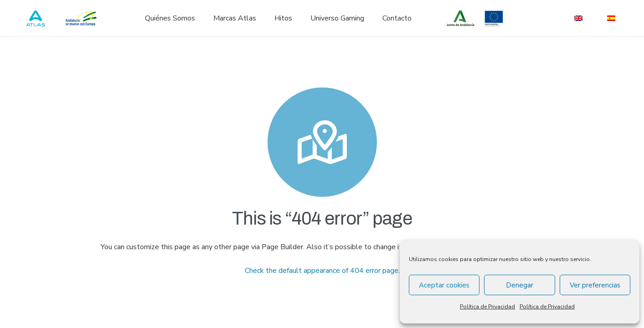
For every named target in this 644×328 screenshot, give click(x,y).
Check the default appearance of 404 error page (322, 271)
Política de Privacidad (487, 307)
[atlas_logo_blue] (36, 18)
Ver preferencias (595, 285)
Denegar (520, 285)
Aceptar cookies (444, 285)
